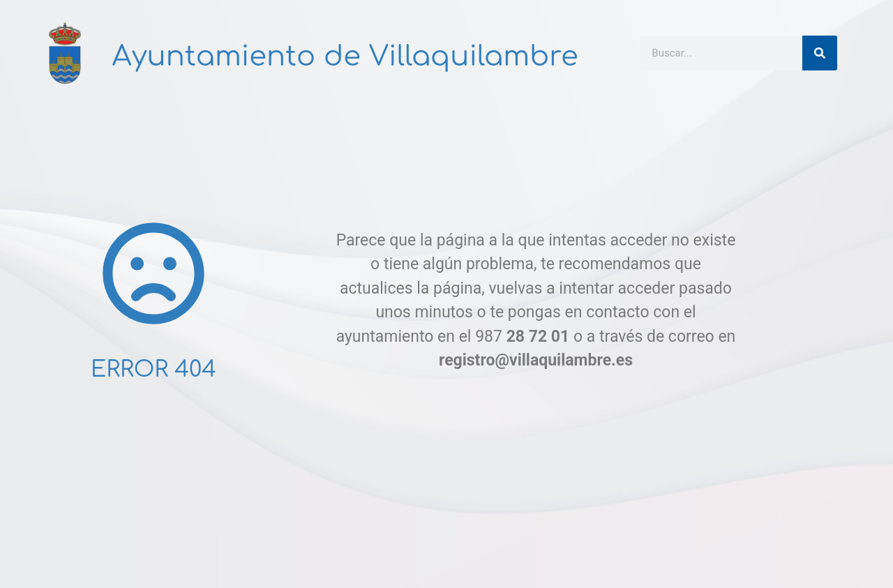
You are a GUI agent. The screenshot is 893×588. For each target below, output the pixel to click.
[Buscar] (820, 53)
